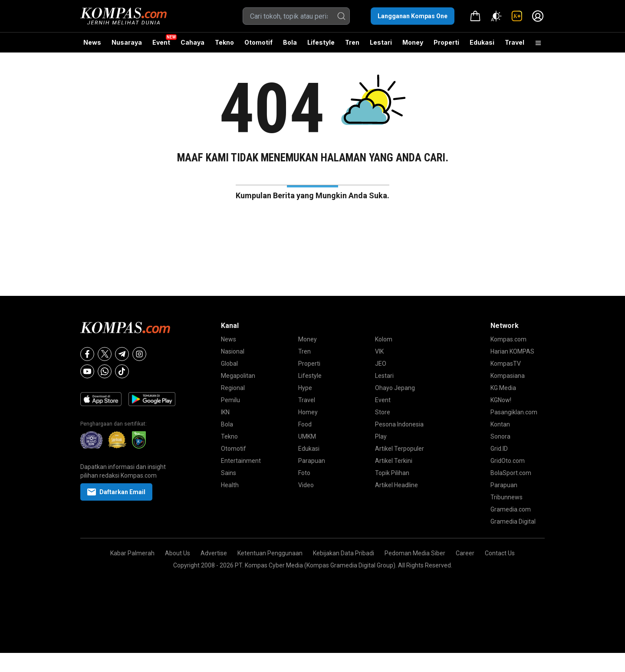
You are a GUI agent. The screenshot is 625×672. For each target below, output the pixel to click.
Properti (446, 42)
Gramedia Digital (513, 521)
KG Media (503, 388)
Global (229, 364)
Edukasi (482, 42)
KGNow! (501, 400)
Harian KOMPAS (512, 351)
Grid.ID (499, 449)
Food (305, 424)
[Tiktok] (122, 371)
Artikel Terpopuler (400, 449)
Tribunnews (507, 497)
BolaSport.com (511, 473)
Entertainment (241, 461)
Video (306, 485)
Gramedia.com (511, 509)
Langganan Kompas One (413, 16)
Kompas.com (508, 339)
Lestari (381, 46)
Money (413, 42)
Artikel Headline (396, 485)
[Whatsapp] (105, 371)
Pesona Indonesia (399, 424)
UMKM (307, 436)
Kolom (384, 339)
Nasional (233, 351)
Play (381, 436)
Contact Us (500, 553)
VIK (379, 351)
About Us (178, 553)
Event (161, 42)
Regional (233, 388)
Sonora (500, 436)
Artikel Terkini (394, 461)
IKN (225, 412)
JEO (381, 364)
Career (465, 553)
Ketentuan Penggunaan (270, 553)
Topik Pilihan (392, 473)
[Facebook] (87, 354)
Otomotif (258, 42)
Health (230, 485)
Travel (515, 42)
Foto (304, 473)
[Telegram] (122, 354)
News (92, 42)
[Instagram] (139, 354)
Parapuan (312, 461)
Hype (305, 388)
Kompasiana (508, 376)
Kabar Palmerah (132, 553)
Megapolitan (238, 376)
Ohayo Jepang (395, 388)
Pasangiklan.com (514, 412)
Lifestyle (321, 42)
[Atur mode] (496, 16)
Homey (308, 412)
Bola (290, 42)
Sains (229, 473)
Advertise (214, 553)
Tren (352, 42)
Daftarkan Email (116, 492)
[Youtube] (87, 371)
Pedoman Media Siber (415, 553)
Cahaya (192, 42)
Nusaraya (127, 42)
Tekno (224, 42)
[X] (105, 354)
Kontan (500, 424)
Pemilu (230, 400)
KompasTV (506, 364)
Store (383, 412)
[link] (517, 16)
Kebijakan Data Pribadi (344, 553)
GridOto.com (508, 461)
